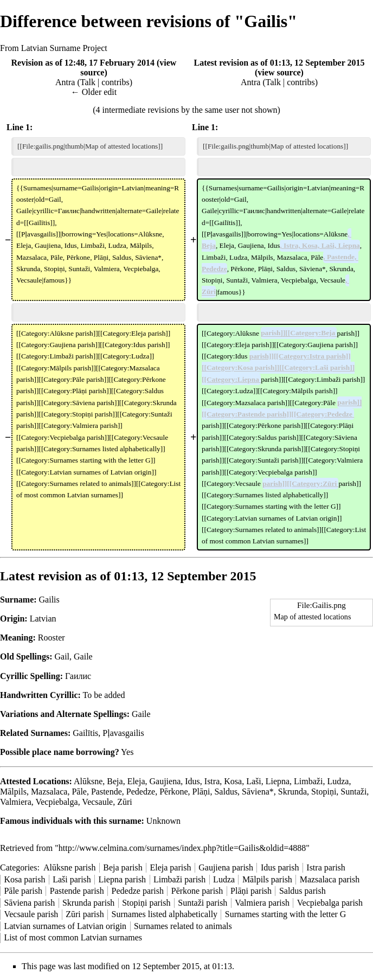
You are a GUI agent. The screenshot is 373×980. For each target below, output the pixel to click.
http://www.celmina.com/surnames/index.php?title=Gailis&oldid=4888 (182, 848)
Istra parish (326, 867)
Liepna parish (123, 879)
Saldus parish (303, 891)
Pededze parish (138, 891)
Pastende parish (77, 891)
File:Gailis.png (321, 605)
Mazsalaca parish (330, 879)
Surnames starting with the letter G (286, 914)
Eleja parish (170, 867)
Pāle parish (23, 891)
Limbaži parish (179, 879)
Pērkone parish (197, 891)
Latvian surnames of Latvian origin (65, 926)
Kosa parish (24, 879)
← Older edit (94, 92)
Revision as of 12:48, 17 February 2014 (83, 63)
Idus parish (280, 867)
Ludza (224, 879)
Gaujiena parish (226, 867)
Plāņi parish (251, 891)
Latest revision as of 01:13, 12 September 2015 (279, 63)
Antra (65, 82)
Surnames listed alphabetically (165, 914)
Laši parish (72, 879)
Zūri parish (85, 914)
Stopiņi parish (146, 903)
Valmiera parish (262, 903)
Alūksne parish (69, 867)
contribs (115, 82)
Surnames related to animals (183, 926)
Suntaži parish (202, 903)
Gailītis (85, 733)
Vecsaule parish (31, 914)
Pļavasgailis (123, 733)
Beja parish (123, 867)
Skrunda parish (88, 903)
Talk (88, 82)
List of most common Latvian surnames (73, 937)
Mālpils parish (267, 879)
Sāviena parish (29, 903)
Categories (18, 867)
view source (279, 72)
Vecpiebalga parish (330, 903)
